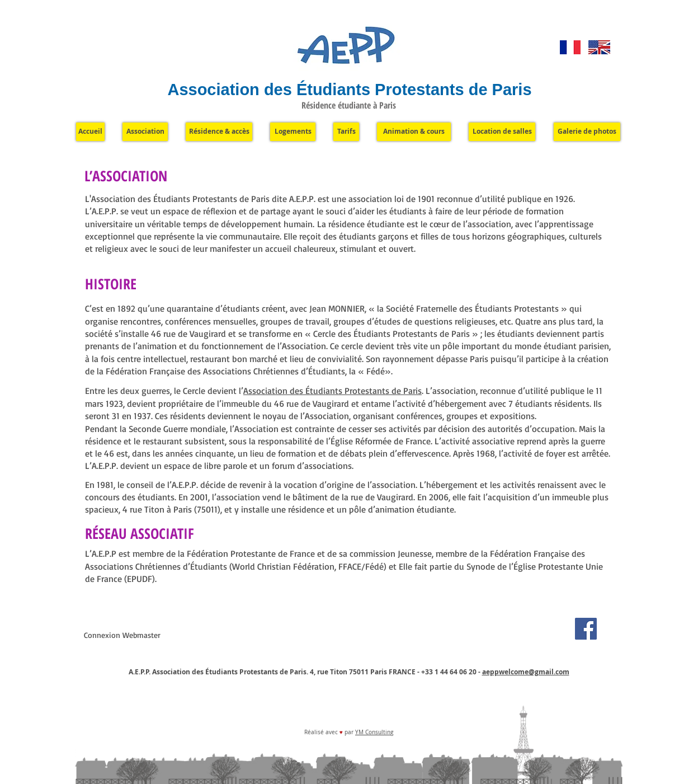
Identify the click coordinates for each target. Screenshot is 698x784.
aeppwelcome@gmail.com (526, 672)
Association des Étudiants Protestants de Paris (333, 391)
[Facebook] (586, 629)
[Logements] (293, 132)
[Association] (145, 132)
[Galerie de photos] (587, 132)
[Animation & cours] (414, 132)
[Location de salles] (502, 132)
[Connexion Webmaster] (122, 635)
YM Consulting (374, 732)
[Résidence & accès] (219, 132)
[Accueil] (90, 132)
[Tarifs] (346, 132)
